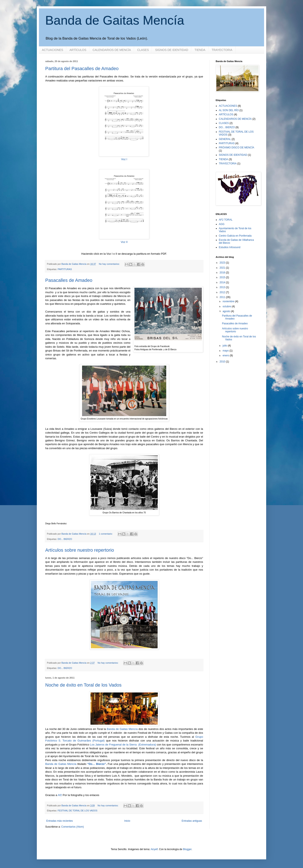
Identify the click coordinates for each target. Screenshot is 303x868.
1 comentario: (106, 534)
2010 (223, 362)
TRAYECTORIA (222, 50)
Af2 (60, 795)
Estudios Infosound (230, 247)
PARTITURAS (65, 269)
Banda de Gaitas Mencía (115, 20)
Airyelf (154, 849)
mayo (226, 351)
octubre (227, 306)
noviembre (229, 301)
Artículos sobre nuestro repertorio (80, 550)
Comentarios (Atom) (72, 827)
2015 (223, 277)
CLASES (143, 50)
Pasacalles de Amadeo (69, 280)
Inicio (127, 821)
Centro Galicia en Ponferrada (235, 236)
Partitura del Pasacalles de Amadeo (82, 69)
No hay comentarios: (110, 264)
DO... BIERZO (65, 539)
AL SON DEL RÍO (229, 110)
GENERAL (225, 139)
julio (225, 346)
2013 (223, 287)
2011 (223, 297)
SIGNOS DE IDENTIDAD (172, 50)
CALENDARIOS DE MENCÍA (112, 50)
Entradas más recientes (60, 821)
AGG (222, 224)
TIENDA (200, 50)
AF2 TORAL (226, 220)
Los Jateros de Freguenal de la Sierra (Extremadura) (123, 745)
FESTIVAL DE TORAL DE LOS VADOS (78, 811)
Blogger (187, 849)
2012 (223, 292)
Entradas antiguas (192, 821)
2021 (223, 268)
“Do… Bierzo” (97, 764)
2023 (223, 263)
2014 (223, 282)
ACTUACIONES (52, 50)
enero (226, 355)
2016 (223, 273)
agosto (227, 311)
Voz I (124, 159)
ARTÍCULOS (78, 50)
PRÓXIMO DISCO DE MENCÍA (237, 148)
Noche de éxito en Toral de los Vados (83, 685)
